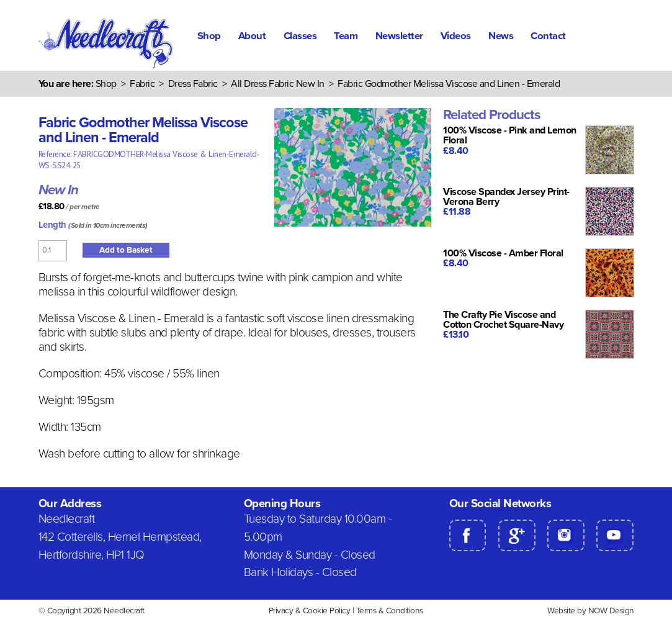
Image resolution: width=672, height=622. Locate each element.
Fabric (142, 84)
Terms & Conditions (390, 611)
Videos (456, 36)
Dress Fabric (193, 84)
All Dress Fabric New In (278, 84)
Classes (300, 36)
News (501, 36)
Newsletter (399, 36)
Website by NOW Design (591, 611)
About (252, 36)
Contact (548, 36)
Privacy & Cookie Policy (310, 611)
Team (346, 36)
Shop (209, 36)
